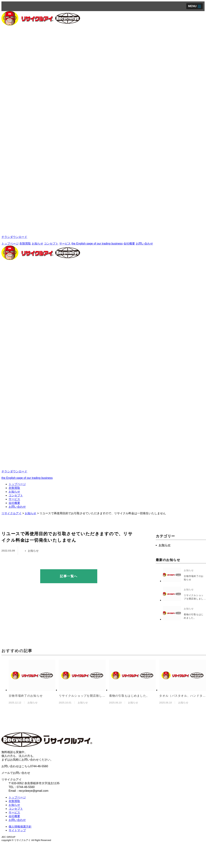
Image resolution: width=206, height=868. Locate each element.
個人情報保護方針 (20, 827)
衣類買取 (25, 244)
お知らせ (38, 244)
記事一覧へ (69, 576)
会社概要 (129, 244)
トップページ (10, 244)
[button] (195, 6)
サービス (65, 244)
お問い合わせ (144, 244)
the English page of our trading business (97, 244)
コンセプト (51, 244)
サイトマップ (17, 830)
